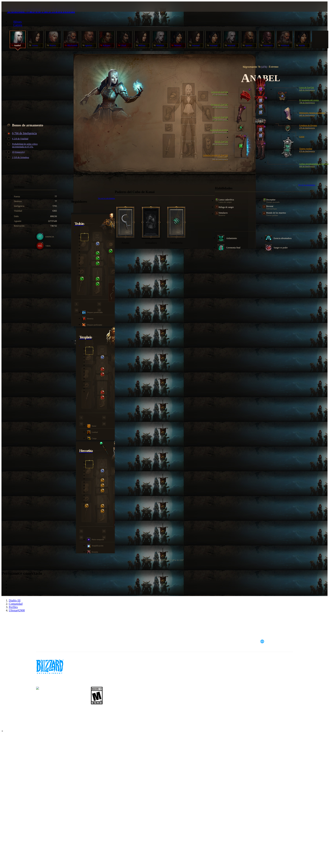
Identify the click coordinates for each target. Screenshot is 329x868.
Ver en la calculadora (307, 185)
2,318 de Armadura (19, 157)
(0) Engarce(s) (17, 152)
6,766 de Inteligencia (23, 133)
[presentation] (18, 11)
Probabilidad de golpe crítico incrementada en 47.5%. (23, 145)
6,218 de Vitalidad (18, 139)
